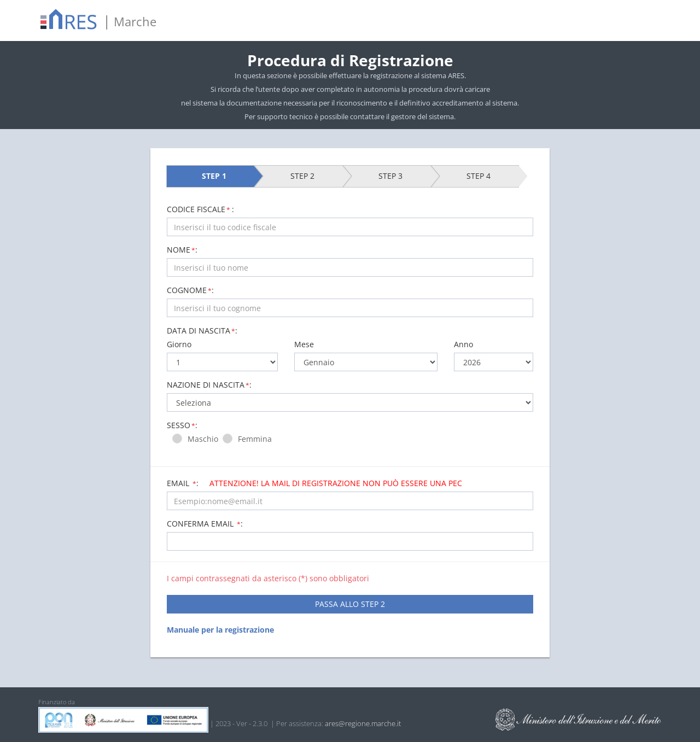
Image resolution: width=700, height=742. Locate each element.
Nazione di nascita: (209, 385)
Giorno (179, 344)
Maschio (205, 439)
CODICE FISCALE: (200, 209)
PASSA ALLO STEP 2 (350, 604)
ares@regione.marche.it (363, 723)
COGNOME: (190, 290)
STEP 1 (214, 176)
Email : (314, 483)
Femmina (257, 439)
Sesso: (182, 425)
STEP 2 (302, 176)
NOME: (182, 250)
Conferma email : (205, 524)
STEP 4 (479, 176)
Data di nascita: (202, 331)
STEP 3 (390, 176)
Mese (304, 344)
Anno (463, 344)
